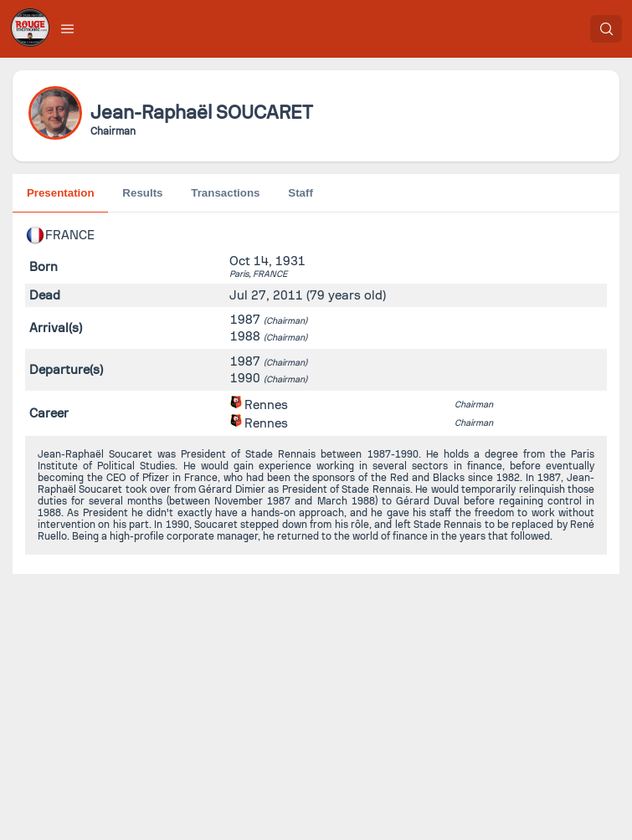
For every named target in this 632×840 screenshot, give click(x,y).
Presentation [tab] (61, 193)
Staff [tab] (301, 193)
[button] (68, 28)
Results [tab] (142, 193)
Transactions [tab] (225, 193)
